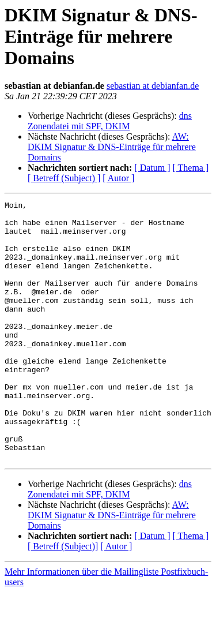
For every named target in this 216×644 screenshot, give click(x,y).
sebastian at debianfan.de (153, 86)
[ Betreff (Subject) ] (64, 178)
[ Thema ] (191, 168)
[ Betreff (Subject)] (63, 598)
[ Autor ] (118, 178)
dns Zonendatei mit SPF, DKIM (110, 121)
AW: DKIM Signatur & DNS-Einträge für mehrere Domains (112, 147)
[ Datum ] (152, 168)
